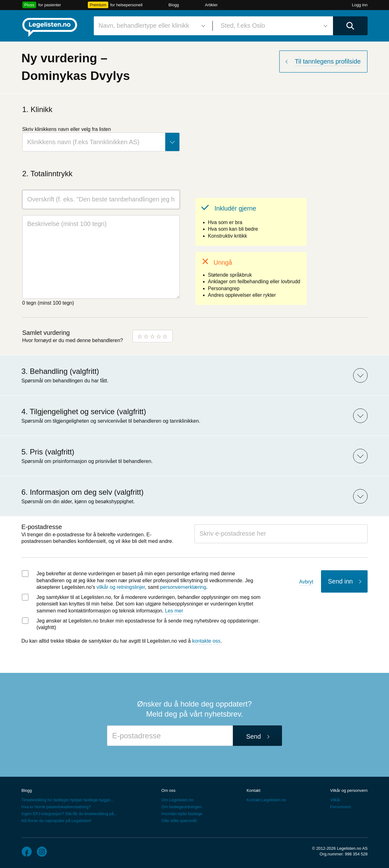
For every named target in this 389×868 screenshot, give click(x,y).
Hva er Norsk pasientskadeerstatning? (56, 807)
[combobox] (151, 26)
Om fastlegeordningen (182, 807)
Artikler (211, 5)
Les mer (174, 611)
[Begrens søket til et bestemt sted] (273, 26)
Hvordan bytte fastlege (182, 814)
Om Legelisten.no (178, 800)
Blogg (174, 5)
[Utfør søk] (350, 26)
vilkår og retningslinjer (121, 587)
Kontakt (253, 790)
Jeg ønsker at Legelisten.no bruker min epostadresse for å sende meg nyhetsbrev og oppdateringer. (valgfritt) (148, 624)
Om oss (169, 790)
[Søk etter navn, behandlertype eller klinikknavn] (151, 26)
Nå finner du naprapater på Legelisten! (56, 821)
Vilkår (335, 800)
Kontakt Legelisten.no (266, 800)
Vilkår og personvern (349, 790)
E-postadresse (42, 527)
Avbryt (306, 582)
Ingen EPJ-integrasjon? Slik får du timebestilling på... (69, 814)
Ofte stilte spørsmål (179, 821)
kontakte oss (206, 641)
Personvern (341, 807)
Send (254, 736)
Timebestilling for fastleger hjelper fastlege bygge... (68, 800)
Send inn (340, 581)
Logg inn (360, 5)
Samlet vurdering (46, 333)
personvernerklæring (183, 587)
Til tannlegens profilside (328, 61)
